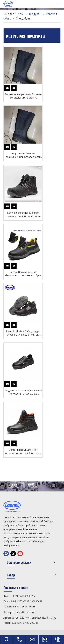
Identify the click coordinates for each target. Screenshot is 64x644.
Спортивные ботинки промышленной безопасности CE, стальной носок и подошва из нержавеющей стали (23, 155)
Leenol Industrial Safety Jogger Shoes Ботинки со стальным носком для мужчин (23, 333)
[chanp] (32, 486)
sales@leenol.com (26, 612)
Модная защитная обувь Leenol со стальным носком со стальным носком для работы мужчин (23, 392)
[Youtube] (20, 554)
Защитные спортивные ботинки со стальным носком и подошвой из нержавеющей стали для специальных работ (23, 96)
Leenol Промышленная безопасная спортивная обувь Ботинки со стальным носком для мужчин (23, 274)
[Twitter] (13, 554)
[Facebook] (6, 554)
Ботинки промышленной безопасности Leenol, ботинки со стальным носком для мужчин (23, 452)
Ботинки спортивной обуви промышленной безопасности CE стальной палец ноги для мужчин (23, 214)
